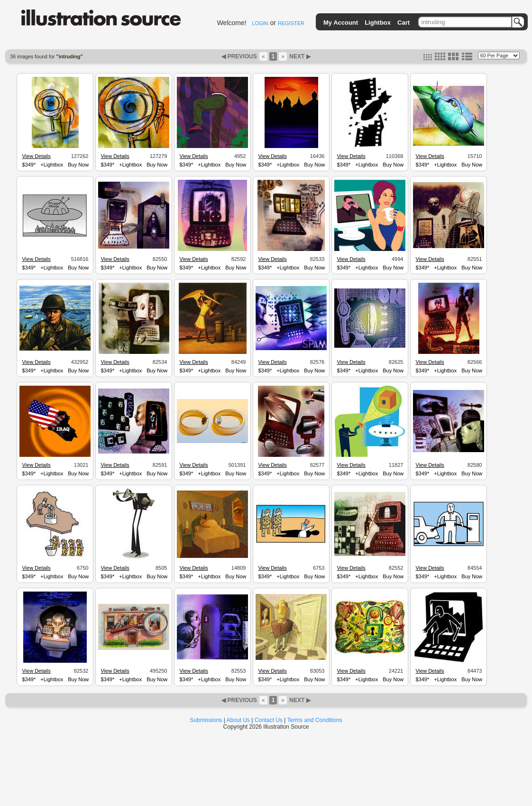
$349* (29, 165)
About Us (238, 720)
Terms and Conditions (315, 720)
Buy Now (78, 165)
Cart (404, 23)
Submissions (206, 720)
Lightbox (378, 23)
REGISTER (291, 23)
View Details (36, 156)
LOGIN (260, 23)
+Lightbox (52, 165)
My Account (341, 23)
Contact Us (269, 720)
